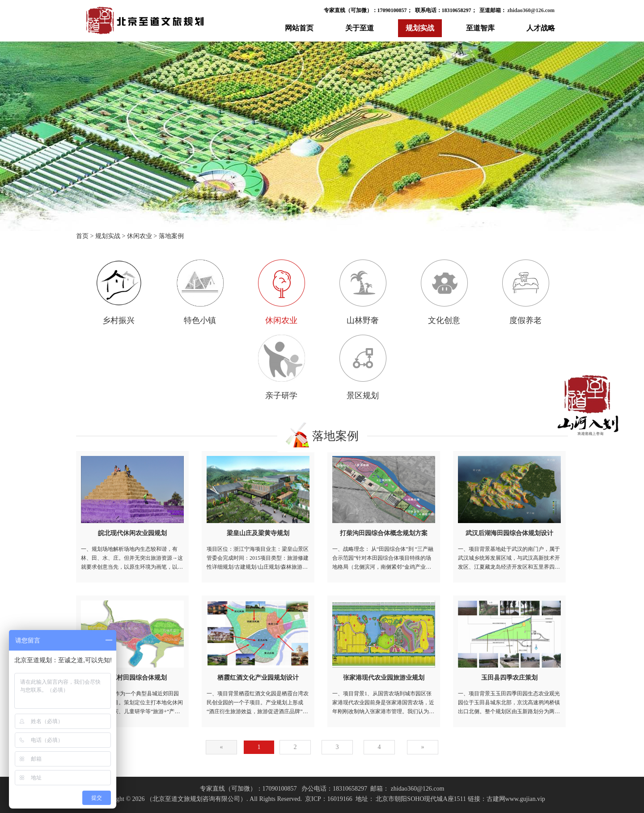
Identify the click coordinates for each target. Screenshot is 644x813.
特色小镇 (200, 292)
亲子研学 (282, 367)
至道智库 (480, 28)
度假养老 (526, 292)
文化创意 (444, 292)
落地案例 (171, 236)
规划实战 (420, 28)
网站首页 (299, 28)
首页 (82, 236)
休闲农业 (140, 236)
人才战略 (541, 28)
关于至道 (360, 28)
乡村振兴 (119, 292)
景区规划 (363, 367)
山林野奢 (363, 292)
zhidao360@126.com (531, 10)
